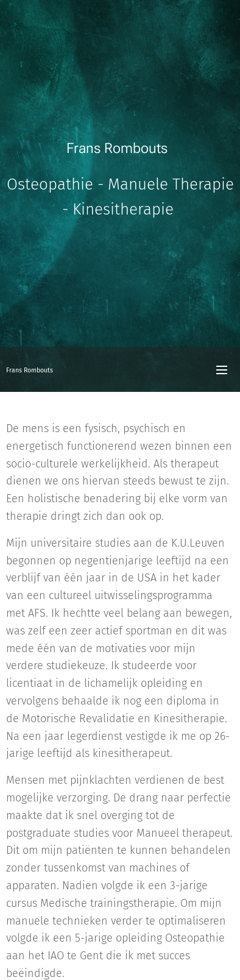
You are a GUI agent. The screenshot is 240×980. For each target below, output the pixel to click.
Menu (222, 370)
